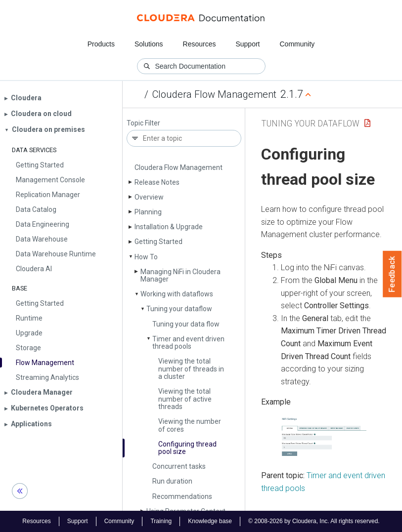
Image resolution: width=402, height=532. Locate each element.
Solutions (149, 44)
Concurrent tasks (179, 466)
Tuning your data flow (186, 324)
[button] (324, 438)
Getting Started (158, 242)
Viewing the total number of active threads (185, 399)
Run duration (172, 481)
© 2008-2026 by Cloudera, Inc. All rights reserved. (314, 521)
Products (101, 44)
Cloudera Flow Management (214, 94)
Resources (200, 44)
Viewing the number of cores (190, 425)
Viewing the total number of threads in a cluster (191, 369)
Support (247, 44)
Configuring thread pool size (187, 448)
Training (161, 521)
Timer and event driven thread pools (188, 343)
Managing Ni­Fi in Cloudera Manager (180, 275)
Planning (148, 212)
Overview (149, 197)
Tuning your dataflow (179, 309)
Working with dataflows (177, 294)
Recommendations (182, 496)
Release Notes (157, 182)
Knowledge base (210, 521)
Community (297, 44)
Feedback (392, 274)
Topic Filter (143, 123)
